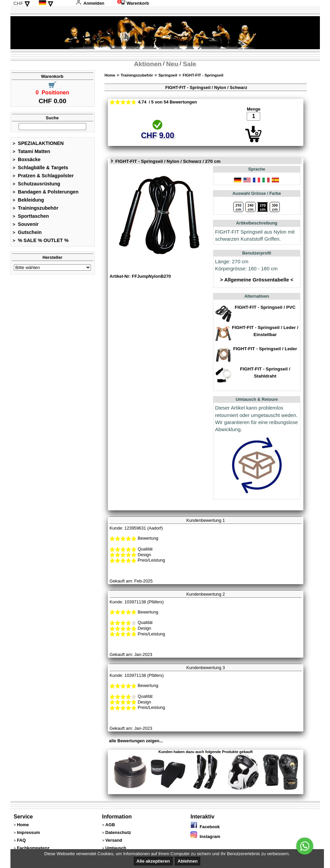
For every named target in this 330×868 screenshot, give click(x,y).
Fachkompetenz (33, 848)
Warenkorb (133, 3)
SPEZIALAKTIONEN (38, 143)
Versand (114, 840)
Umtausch (116, 848)
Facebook (205, 827)
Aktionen (148, 64)
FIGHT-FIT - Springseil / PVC (265, 307)
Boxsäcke (27, 159)
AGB (110, 825)
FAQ (21, 840)
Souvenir (26, 224)
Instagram (205, 836)
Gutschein (27, 232)
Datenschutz (118, 832)
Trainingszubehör (36, 208)
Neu (172, 64)
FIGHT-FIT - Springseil (203, 75)
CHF (18, 3)
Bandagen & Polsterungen (46, 192)
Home (110, 75)
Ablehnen (188, 861)
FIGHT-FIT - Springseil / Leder (265, 349)
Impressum (28, 832)
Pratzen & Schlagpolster (43, 176)
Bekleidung (28, 200)
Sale (189, 64)
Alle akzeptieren (153, 861)
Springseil (168, 75)
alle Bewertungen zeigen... (136, 741)
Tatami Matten (32, 151)
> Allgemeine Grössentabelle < (257, 280)
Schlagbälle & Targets (41, 168)
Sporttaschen (31, 216)
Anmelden (90, 3)
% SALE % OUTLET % (41, 240)
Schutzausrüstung (37, 184)
